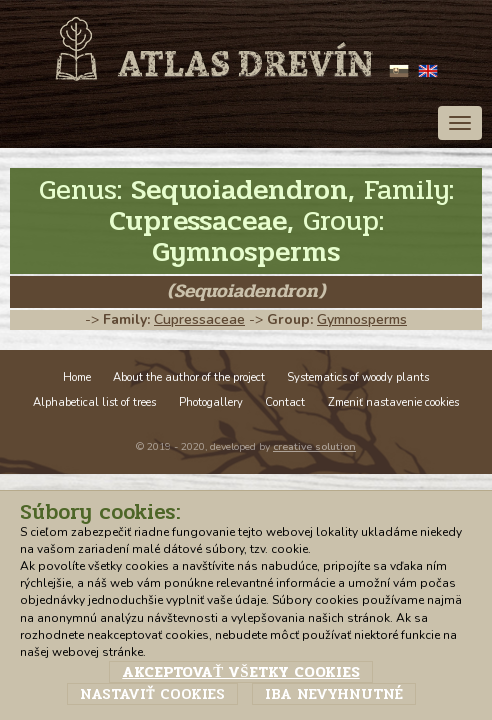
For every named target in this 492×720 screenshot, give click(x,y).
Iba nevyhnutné (334, 694)
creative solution (314, 446)
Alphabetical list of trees (94, 402)
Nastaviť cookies (152, 694)
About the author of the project (189, 377)
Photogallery (211, 402)
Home (77, 377)
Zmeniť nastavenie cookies (393, 402)
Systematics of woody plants (358, 377)
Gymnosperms (362, 319)
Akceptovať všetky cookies (240, 672)
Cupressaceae (199, 319)
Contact (285, 402)
